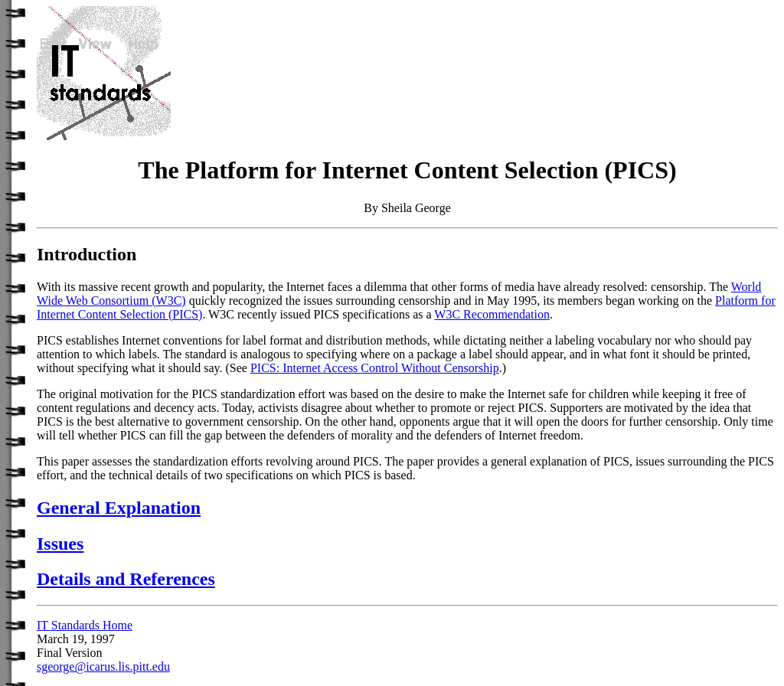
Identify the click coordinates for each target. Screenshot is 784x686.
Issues (60, 544)
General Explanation (119, 508)
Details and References (126, 579)
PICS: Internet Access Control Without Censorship (375, 368)
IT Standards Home (85, 625)
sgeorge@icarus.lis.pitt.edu (103, 666)
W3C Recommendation (492, 314)
